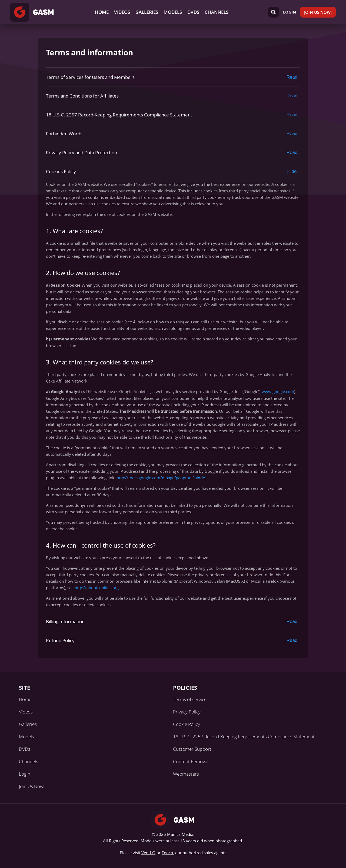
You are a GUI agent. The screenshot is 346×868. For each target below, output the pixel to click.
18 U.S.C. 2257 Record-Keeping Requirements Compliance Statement (244, 737)
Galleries (147, 12)
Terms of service (190, 699)
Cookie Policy (187, 724)
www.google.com (278, 391)
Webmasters (186, 774)
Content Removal (191, 761)
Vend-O (148, 853)
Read (292, 77)
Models (173, 12)
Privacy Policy (187, 712)
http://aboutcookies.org (97, 588)
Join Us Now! (318, 12)
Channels (217, 12)
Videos (122, 12)
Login (290, 12)
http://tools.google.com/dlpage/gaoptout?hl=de (161, 478)
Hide (292, 171)
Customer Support (192, 749)
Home (102, 12)
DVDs (193, 12)
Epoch (167, 853)
